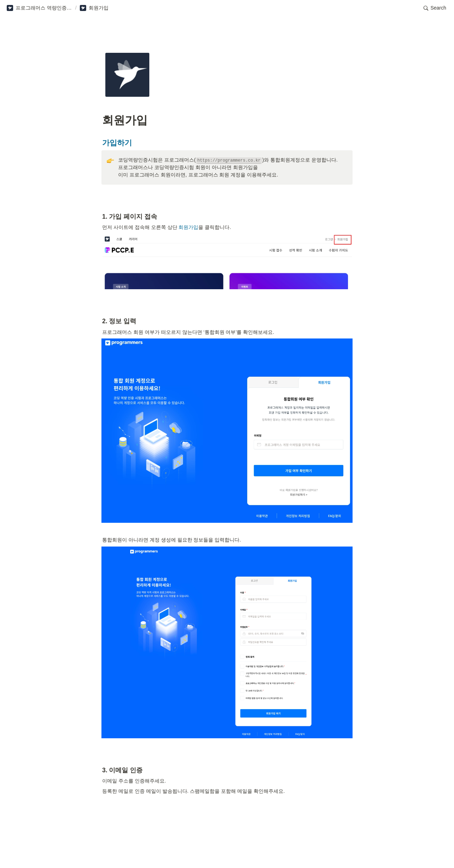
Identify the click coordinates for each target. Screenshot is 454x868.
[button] (39, 8)
